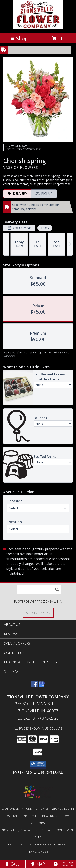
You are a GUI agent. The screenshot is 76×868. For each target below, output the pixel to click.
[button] (38, 765)
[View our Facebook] (34, 686)
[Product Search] (39, 589)
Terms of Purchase (50, 844)
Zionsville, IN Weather (19, 830)
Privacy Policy (20, 844)
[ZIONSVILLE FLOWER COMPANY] (38, 27)
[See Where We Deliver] (38, 613)
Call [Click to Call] (13, 864)
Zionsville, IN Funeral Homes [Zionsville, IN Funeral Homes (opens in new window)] (25, 809)
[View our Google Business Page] (42, 686)
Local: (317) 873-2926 (38, 718)
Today (45, 228)
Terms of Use (38, 851)
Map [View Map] (38, 864)
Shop (19, 38)
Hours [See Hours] (63, 864)
